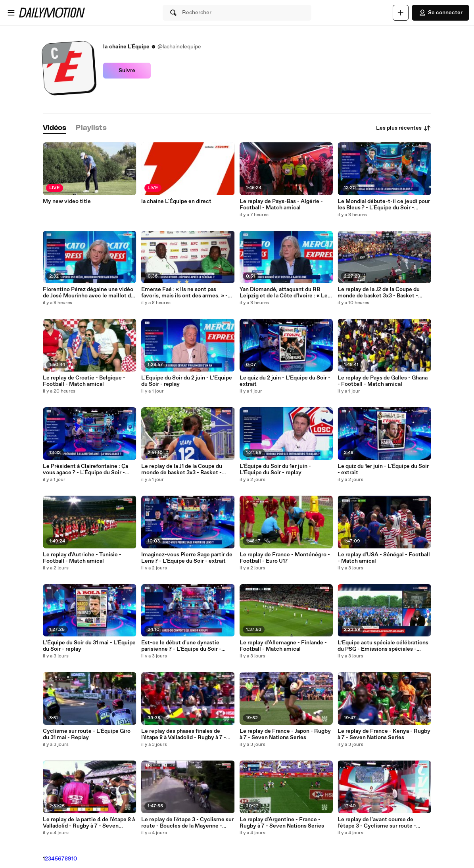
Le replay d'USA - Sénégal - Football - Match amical (384, 558)
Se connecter (440, 13)
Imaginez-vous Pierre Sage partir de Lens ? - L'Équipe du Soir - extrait (187, 558)
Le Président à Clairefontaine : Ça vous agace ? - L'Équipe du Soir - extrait (85, 469)
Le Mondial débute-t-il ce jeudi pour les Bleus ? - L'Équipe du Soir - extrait (384, 205)
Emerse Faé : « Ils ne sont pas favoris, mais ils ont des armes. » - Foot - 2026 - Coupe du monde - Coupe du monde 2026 (184, 293)
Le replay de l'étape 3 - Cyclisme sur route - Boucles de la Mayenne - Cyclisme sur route (187, 823)
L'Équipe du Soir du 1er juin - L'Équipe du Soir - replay (275, 469)
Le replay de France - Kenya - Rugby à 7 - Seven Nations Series (384, 734)
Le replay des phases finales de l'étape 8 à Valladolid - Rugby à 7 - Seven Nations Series (184, 734)
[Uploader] (401, 13)
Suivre (127, 71)
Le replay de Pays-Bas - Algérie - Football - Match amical (281, 205)
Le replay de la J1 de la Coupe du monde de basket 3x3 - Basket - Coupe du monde (182, 469)
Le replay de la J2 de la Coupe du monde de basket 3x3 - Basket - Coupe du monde (379, 293)
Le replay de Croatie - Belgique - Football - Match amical (84, 381)
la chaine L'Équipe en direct (176, 201)
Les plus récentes (404, 128)
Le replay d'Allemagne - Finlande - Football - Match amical (283, 646)
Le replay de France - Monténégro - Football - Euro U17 (285, 558)
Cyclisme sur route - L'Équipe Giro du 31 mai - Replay (87, 734)
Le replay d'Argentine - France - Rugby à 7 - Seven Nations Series (282, 823)
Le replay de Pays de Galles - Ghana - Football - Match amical (383, 381)
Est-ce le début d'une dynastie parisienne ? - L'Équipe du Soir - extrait (181, 646)
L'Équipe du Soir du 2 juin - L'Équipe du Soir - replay (187, 381)
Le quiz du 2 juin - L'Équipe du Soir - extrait (285, 381)
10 (74, 859)
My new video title (67, 201)
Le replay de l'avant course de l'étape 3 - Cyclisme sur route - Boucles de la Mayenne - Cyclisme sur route (382, 823)
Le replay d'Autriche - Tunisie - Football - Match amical (82, 558)
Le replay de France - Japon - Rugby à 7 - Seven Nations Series (285, 734)
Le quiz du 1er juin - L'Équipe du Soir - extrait (383, 469)
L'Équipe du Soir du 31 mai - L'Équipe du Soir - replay (89, 646)
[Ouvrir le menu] (11, 13)
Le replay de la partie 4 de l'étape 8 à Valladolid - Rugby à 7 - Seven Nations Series (89, 823)
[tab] (55, 128)
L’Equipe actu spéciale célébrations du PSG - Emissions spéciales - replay (383, 646)
